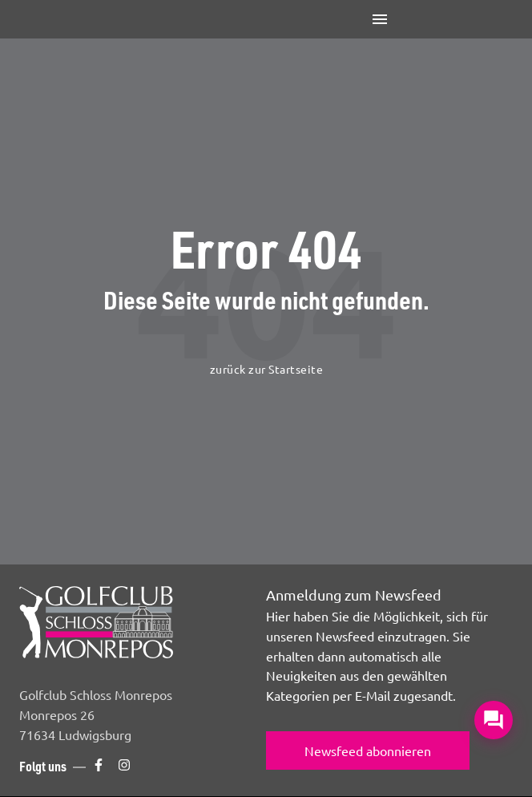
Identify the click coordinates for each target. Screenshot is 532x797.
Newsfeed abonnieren (368, 750)
